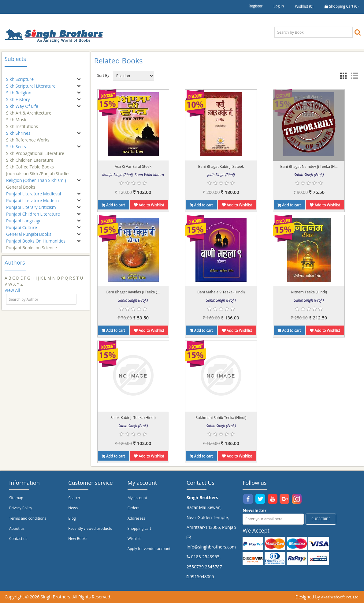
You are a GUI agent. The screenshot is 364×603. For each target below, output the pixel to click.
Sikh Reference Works (28, 137)
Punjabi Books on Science (32, 245)
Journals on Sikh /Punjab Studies (38, 171)
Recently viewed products (90, 528)
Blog (72, 518)
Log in (279, 6)
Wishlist (134, 539)
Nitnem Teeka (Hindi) (309, 292)
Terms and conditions (28, 518)
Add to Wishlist (149, 205)
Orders (134, 508)
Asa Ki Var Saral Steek (133, 166)
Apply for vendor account (149, 549)
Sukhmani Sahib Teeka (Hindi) (221, 418)
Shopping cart (139, 528)
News (73, 508)
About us (17, 528)
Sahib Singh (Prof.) (309, 175)
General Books (21, 184)
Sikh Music (17, 117)
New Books (78, 539)
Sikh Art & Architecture (29, 110)
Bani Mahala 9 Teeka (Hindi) (221, 292)
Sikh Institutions (22, 124)
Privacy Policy (21, 508)
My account (137, 498)
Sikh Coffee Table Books (30, 164)
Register (256, 6)
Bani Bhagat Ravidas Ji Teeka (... (133, 292)
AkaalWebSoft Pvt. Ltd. (340, 597)
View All (12, 290)
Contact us (18, 539)
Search (74, 498)
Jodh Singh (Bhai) (221, 175)
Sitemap (16, 498)
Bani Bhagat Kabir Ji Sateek (221, 166)
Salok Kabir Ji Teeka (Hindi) (133, 418)
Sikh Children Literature (30, 157)
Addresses (136, 518)
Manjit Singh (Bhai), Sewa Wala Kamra (133, 175)
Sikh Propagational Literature (35, 151)
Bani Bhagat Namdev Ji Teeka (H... (309, 166)
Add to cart (113, 205)
